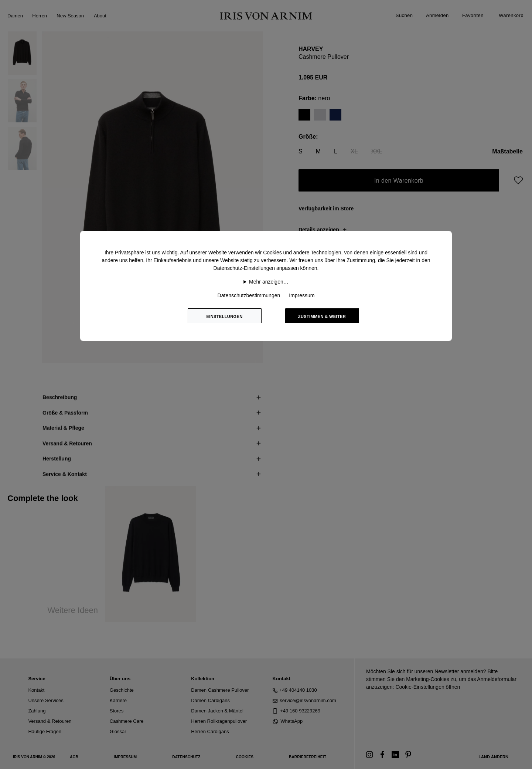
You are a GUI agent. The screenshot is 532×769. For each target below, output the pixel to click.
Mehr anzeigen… (269, 282)
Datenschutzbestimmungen (249, 295)
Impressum (302, 295)
